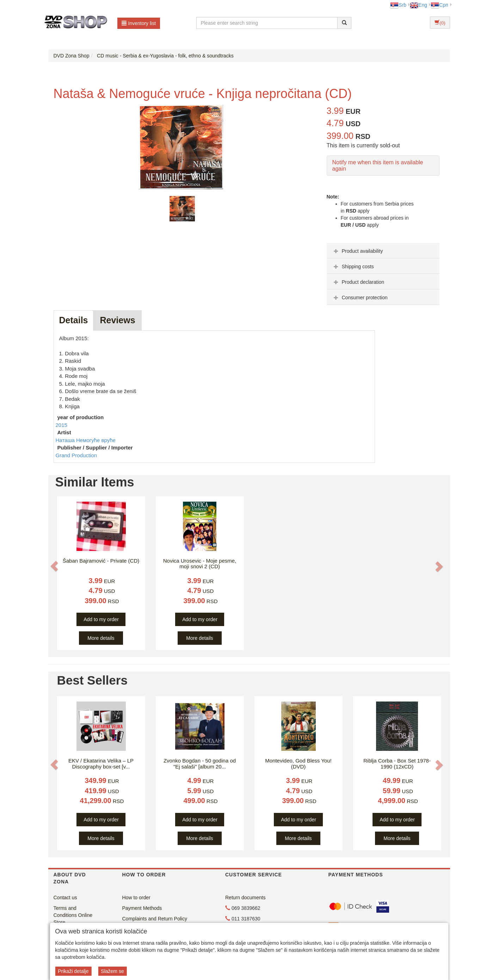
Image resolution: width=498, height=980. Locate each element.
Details (74, 320)
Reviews (117, 320)
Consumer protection (360, 298)
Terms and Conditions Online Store (73, 915)
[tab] (383, 251)
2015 (62, 425)
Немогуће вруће (96, 440)
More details (101, 638)
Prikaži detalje (73, 971)
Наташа (66, 440)
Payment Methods (142, 908)
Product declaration (358, 282)
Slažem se (112, 971)
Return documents (245, 898)
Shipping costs (353, 267)
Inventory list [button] (139, 23)
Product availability (358, 251)
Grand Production (76, 455)
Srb (398, 5)
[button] (54, 566)
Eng (419, 5)
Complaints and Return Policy (155, 919)
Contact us (65, 898)
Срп (439, 5)
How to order (136, 898)
